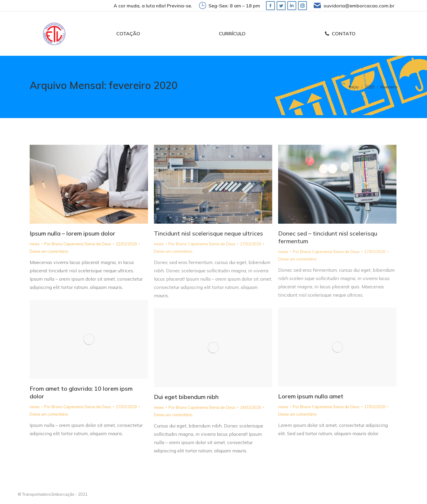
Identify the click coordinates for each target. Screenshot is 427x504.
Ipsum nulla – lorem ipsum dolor (73, 233)
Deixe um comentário (49, 251)
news (35, 244)
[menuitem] (128, 34)
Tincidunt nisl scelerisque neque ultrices (208, 233)
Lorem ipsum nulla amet (311, 396)
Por (78, 244)
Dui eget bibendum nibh (186, 397)
